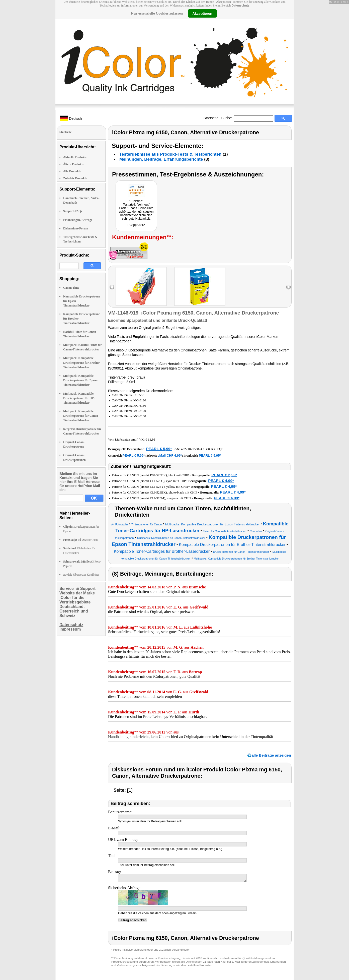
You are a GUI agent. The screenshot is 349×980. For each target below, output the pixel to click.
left (112, 287)
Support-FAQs (73, 211)
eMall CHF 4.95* (170, 455)
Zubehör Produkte (75, 178)
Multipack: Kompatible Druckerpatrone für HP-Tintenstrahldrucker (79, 398)
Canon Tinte (71, 288)
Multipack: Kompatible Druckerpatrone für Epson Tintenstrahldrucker (80, 380)
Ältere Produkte (74, 164)
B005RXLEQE (214, 449)
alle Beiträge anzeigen (271, 755)
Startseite (211, 118)
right (288, 287)
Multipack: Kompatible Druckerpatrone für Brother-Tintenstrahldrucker (82, 362)
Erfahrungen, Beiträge (78, 220)
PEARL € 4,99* (221, 481)
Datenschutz (240, 6)
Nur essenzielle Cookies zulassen (157, 13)
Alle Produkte (72, 171)
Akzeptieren (202, 13)
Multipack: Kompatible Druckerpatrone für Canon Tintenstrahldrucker (81, 416)
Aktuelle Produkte (75, 157)
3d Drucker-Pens (81, 540)
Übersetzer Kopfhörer (81, 575)
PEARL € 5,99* (159, 449)
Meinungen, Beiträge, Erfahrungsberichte (161, 159)
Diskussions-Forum (76, 228)
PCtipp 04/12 (136, 225)
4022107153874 (192, 449)
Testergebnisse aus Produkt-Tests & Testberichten (170, 154)
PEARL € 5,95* (210, 455)
